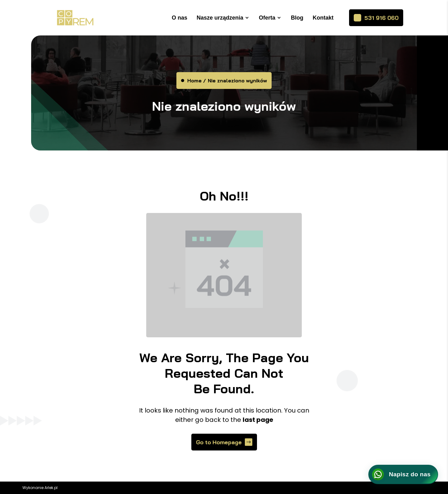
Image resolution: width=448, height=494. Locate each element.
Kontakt (323, 18)
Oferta (267, 18)
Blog (297, 18)
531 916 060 (381, 18)
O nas (180, 18)
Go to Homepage (219, 442)
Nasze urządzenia (220, 18)
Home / (197, 81)
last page (258, 420)
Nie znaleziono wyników (237, 81)
